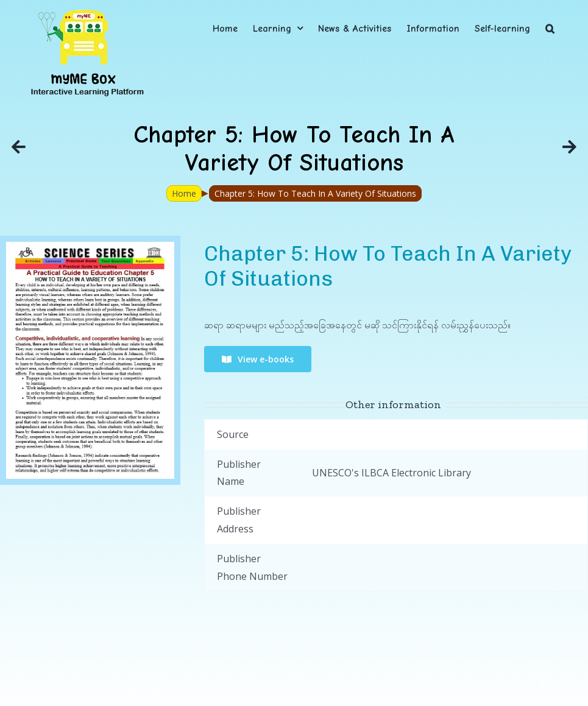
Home (184, 193)
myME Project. (141, 688)
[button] (550, 28)
